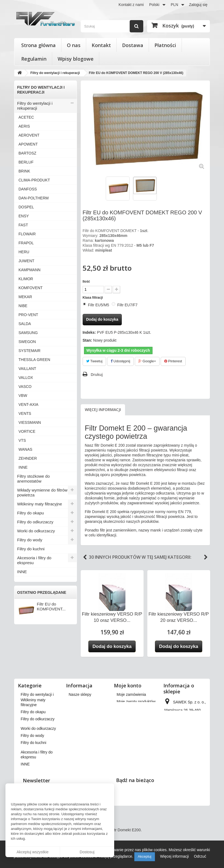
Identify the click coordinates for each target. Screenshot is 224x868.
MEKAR (25, 297)
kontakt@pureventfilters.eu (187, 771)
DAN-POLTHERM (34, 198)
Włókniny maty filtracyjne (40, 504)
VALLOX (26, 378)
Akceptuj (145, 856)
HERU (24, 252)
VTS (22, 440)
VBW (23, 396)
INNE (23, 467)
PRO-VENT (28, 315)
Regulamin (34, 59)
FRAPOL (26, 243)
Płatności (165, 45)
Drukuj (97, 375)
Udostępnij (120, 361)
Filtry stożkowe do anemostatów (33, 479)
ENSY (24, 216)
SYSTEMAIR (29, 351)
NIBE (23, 306)
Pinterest (173, 361)
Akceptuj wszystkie (32, 852)
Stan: (87, 340)
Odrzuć (200, 856)
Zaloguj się (198, 5)
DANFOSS (28, 189)
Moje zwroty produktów (136, 702)
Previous (85, 557)
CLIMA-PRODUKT (34, 180)
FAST (23, 225)
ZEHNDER (28, 458)
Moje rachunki (128, 709)
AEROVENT (29, 135)
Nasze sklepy (80, 694)
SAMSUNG (28, 333)
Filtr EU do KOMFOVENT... (51, 606)
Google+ (147, 361)
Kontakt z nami (131, 5)
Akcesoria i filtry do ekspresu (34, 560)
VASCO (25, 387)
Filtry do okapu (30, 513)
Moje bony (125, 735)
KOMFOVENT (31, 288)
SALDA (25, 324)
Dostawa (133, 45)
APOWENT (28, 144)
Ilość (86, 282)
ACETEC (26, 117)
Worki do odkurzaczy (36, 531)
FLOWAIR (27, 234)
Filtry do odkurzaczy (35, 522)
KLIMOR (26, 279)
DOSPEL (26, 207)
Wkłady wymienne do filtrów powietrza (42, 492)
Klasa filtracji (93, 298)
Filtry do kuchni (31, 549)
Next (206, 557)
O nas (74, 45)
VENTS (25, 413)
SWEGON (27, 342)
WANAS (25, 449)
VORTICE (27, 431)
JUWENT (26, 261)
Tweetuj (94, 361)
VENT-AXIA (28, 404)
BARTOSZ (27, 153)
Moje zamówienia (131, 694)
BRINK (24, 171)
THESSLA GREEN (34, 360)
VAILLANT (27, 369)
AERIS (24, 126)
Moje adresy (127, 716)
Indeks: (89, 332)
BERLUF (26, 162)
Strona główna (38, 45)
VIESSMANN (30, 422)
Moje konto (128, 685)
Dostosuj (87, 852)
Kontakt (101, 45)
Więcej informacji (103, 410)
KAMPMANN (29, 270)
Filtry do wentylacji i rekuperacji (35, 106)
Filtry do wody (30, 540)
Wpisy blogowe (76, 59)
